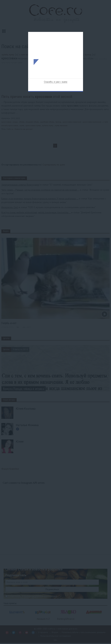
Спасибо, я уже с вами (56, 82)
